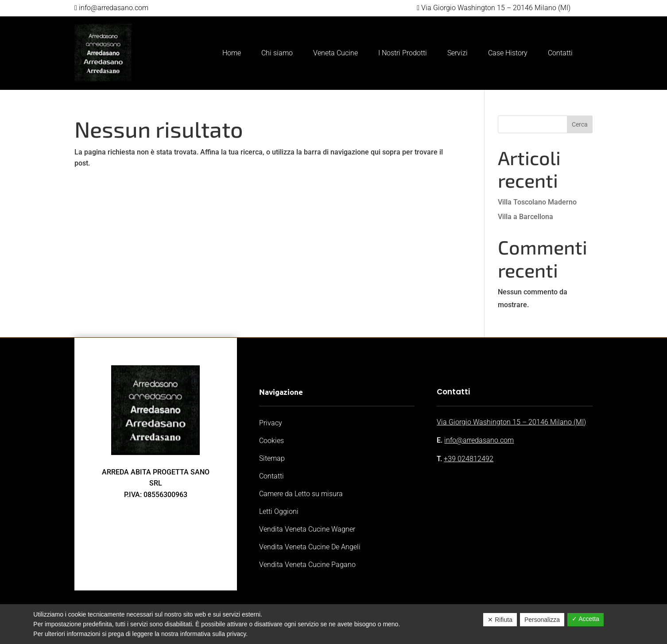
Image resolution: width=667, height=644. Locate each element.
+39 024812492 (469, 459)
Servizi (458, 53)
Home (232, 53)
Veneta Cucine (335, 53)
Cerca (580, 124)
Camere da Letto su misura (301, 494)
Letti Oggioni (279, 511)
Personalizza (542, 620)
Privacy (271, 423)
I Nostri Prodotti (403, 53)
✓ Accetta (586, 619)
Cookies (271, 441)
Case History (508, 53)
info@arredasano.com (479, 440)
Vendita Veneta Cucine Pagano (307, 565)
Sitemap (272, 458)
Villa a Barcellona (525, 217)
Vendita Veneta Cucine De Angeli (310, 547)
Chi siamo (277, 53)
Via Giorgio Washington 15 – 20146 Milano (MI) (511, 422)
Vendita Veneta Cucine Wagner (307, 529)
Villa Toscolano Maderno (537, 202)
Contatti (560, 53)
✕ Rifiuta (500, 620)
